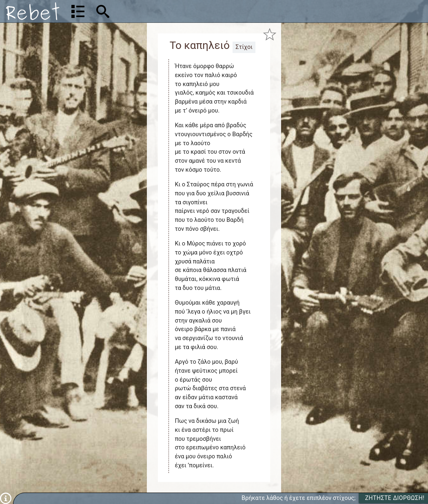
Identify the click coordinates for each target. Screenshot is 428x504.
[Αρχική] (33, 11)
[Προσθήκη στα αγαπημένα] (270, 34)
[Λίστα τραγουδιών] (78, 11)
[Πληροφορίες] (6, 498)
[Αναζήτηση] (155, 11)
